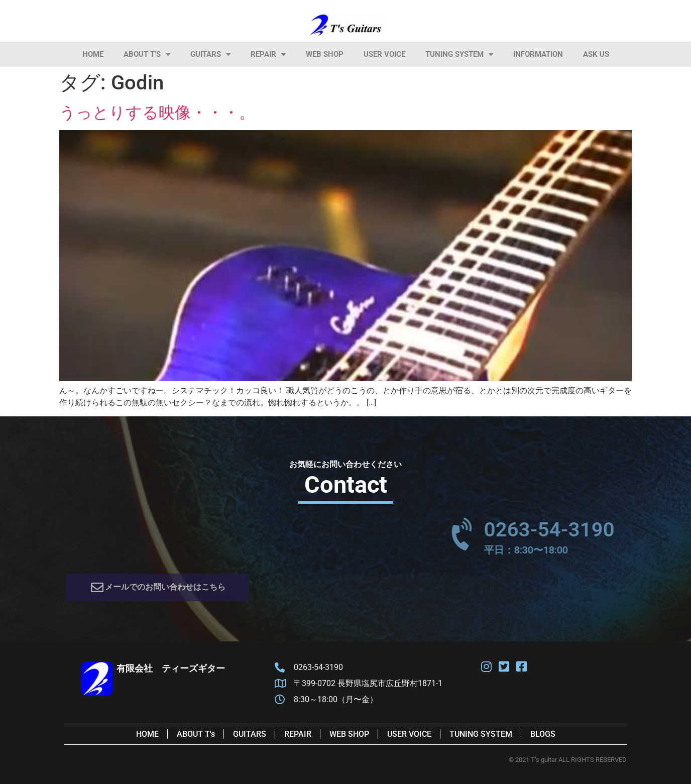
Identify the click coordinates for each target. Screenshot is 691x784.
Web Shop (325, 54)
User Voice (384, 54)
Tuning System (459, 54)
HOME (93, 54)
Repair (268, 54)
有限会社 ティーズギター (171, 668)
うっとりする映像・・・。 (157, 113)
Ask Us (596, 54)
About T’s (147, 54)
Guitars (210, 54)
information (538, 54)
